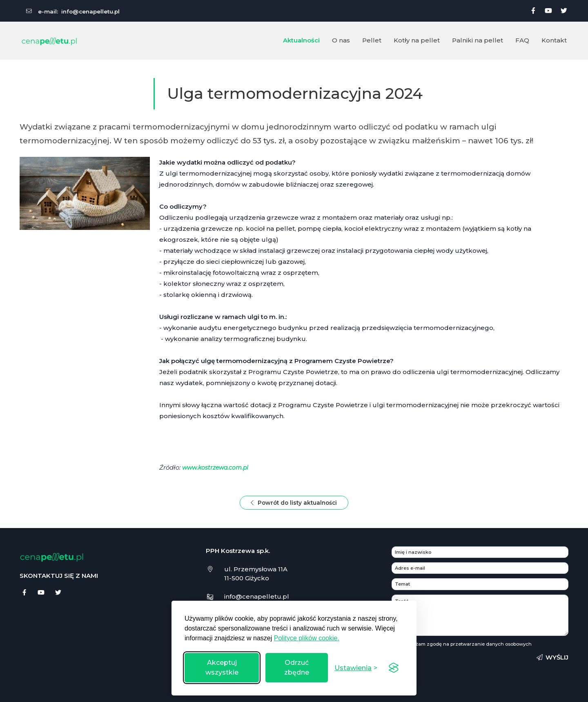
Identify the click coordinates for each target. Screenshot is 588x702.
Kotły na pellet (417, 40)
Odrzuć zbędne (297, 667)
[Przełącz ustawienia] (356, 668)
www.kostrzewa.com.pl (217, 467)
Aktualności (301, 40)
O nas (341, 40)
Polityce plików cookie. (307, 638)
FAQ (522, 40)
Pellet (372, 40)
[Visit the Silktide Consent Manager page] (394, 668)
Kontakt (554, 40)
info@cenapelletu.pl (90, 11)
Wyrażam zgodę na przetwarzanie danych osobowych (467, 646)
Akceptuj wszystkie (222, 667)
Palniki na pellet (478, 40)
